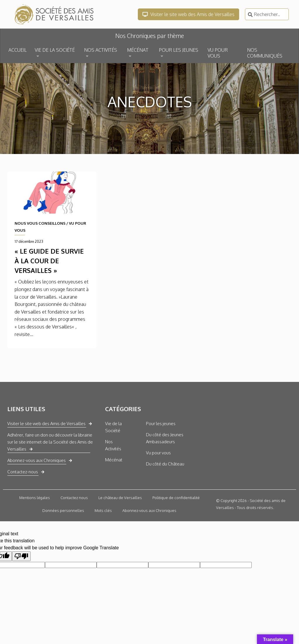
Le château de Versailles (120, 498)
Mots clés (103, 510)
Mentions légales (35, 498)
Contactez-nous (23, 472)
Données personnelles (63, 510)
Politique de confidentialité (176, 498)
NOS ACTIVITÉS (101, 50)
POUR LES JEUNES (179, 50)
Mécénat (114, 460)
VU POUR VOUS (218, 53)
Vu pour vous (158, 453)
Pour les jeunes (161, 424)
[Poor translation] (21, 556)
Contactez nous (74, 498)
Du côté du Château (165, 464)
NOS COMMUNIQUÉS (265, 53)
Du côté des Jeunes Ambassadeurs (165, 438)
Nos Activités (113, 445)
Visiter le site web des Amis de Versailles (188, 14)
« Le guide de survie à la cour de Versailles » (49, 261)
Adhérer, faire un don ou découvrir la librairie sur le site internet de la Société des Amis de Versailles (50, 442)
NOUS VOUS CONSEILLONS (40, 223)
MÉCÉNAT (138, 50)
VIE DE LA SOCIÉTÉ (55, 50)
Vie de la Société (113, 427)
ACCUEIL (18, 50)
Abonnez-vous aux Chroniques (36, 460)
